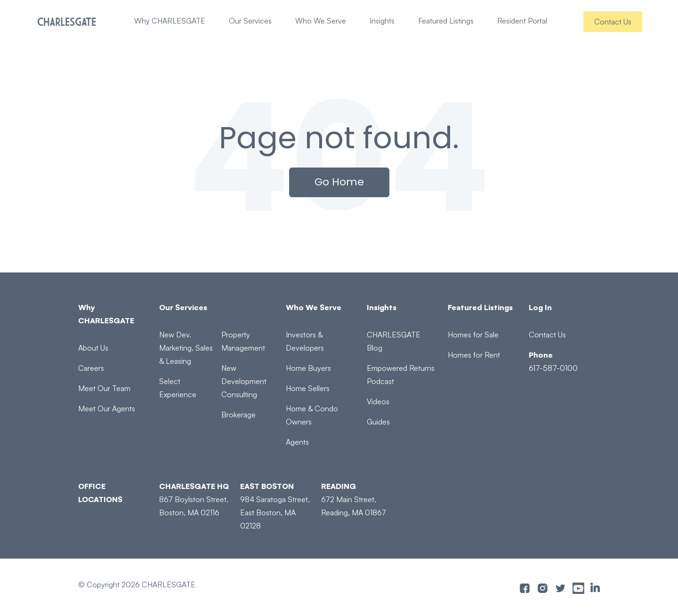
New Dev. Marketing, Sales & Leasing (186, 348)
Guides (378, 422)
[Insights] (402, 307)
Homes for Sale (473, 335)
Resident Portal (522, 21)
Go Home (339, 182)
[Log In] (564, 307)
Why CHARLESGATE (170, 21)
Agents (297, 442)
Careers (91, 368)
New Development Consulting (244, 381)
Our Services (250, 21)
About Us (93, 348)
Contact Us (613, 22)
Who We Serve (321, 21)
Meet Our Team (104, 388)
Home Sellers (308, 388)
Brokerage (238, 415)
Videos (378, 401)
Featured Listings (446, 21)
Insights (382, 21)
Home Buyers (308, 368)
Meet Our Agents (107, 408)
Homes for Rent (474, 355)
